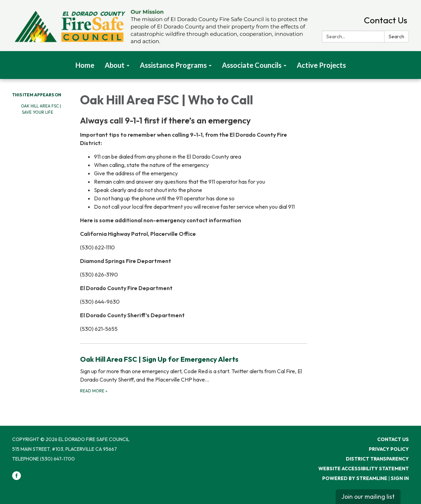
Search (396, 37)
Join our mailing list (368, 497)
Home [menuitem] (85, 65)
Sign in (400, 478)
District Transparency (377, 459)
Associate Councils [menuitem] (252, 65)
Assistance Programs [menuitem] (173, 65)
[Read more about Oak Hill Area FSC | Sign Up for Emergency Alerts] (194, 374)
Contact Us (386, 20)
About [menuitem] (115, 65)
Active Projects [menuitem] (321, 65)
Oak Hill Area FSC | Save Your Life (41, 109)
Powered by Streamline (355, 478)
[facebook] (17, 478)
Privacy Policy (389, 449)
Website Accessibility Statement (364, 469)
